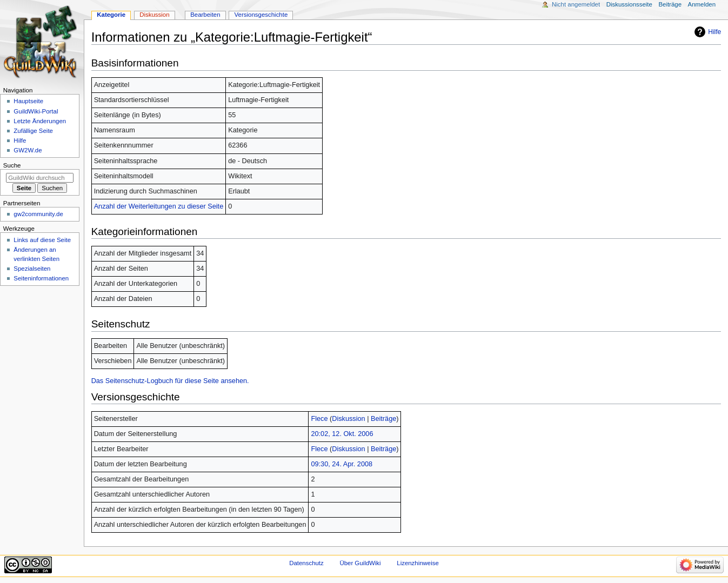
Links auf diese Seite (42, 240)
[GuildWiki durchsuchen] (40, 178)
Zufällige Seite (33, 131)
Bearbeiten (205, 15)
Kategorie (111, 15)
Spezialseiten (32, 269)
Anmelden (702, 4)
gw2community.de (38, 214)
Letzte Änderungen (40, 121)
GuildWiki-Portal (36, 111)
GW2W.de (28, 150)
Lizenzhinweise (418, 563)
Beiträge (383, 419)
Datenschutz (306, 563)
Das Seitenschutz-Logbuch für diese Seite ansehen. (170, 381)
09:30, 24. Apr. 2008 (342, 464)
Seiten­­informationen (41, 278)
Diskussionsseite (629, 4)
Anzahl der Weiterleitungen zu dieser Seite (159, 206)
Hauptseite (28, 101)
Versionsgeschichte (261, 15)
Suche (12, 165)
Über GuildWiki (360, 563)
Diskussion (348, 419)
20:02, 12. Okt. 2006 (342, 434)
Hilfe (714, 32)
